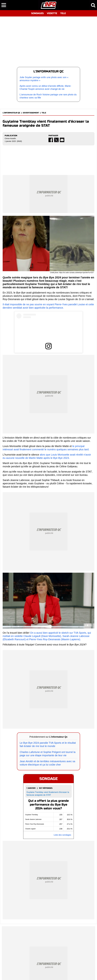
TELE (63, 13)
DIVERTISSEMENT (31, 113)
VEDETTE (52, 13)
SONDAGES (37, 13)
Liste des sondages (62, 835)
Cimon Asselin (10, 138)
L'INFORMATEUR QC (11, 113)
